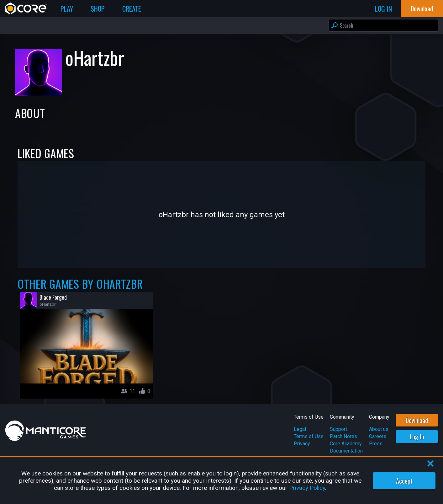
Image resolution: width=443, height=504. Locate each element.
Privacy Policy (307, 488)
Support (338, 429)
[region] (222, 481)
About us (379, 429)
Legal (300, 429)
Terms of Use (309, 436)
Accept (404, 481)
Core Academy (346, 444)
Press (376, 444)
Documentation (346, 451)
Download (417, 420)
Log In (417, 437)
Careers (378, 436)
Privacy (302, 444)
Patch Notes (343, 436)
